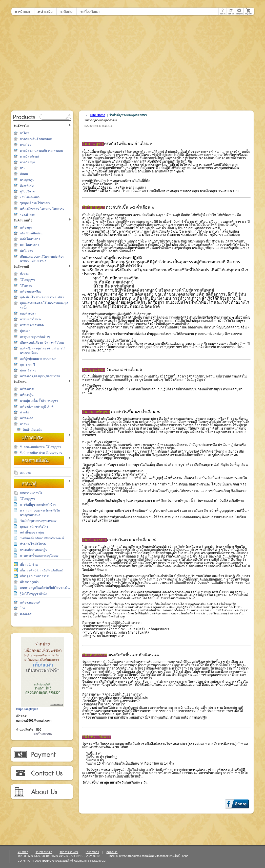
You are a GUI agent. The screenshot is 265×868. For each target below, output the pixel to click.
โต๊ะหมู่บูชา (27, 280)
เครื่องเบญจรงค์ (30, 603)
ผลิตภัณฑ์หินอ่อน (31, 233)
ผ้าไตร (24, 133)
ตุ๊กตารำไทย (28, 370)
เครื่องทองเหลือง (31, 292)
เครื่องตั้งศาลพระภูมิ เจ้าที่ (37, 407)
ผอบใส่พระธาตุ (30, 245)
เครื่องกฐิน (27, 395)
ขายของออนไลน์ (63, 861)
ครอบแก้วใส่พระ (31, 319)
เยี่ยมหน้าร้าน (29, 565)
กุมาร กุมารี (27, 365)
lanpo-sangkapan (27, 709)
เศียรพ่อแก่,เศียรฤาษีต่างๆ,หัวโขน (42, 343)
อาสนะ (24, 424)
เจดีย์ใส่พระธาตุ (30, 239)
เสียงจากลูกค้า (29, 582)
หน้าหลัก (23, 852)
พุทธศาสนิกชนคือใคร (34, 527)
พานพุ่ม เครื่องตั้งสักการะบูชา (39, 401)
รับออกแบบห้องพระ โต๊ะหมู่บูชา (40, 447)
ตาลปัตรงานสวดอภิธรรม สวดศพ (42, 151)
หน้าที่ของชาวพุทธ (32, 532)
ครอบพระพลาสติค (32, 325)
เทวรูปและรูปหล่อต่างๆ (35, 337)
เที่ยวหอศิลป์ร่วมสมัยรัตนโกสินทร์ (42, 570)
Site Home (98, 115)
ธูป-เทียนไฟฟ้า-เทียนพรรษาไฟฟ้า (42, 297)
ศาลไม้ (25, 412)
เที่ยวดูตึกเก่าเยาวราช (34, 576)
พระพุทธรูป (27, 180)
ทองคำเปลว (28, 314)
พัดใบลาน (27, 251)
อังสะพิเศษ (27, 186)
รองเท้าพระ (27, 215)
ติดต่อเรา (42, 773)
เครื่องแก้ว (27, 418)
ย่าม (23, 168)
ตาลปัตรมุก (27, 162)
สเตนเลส (26, 614)
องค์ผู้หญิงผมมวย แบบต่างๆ (38, 359)
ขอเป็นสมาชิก (43, 734)
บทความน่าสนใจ (31, 493)
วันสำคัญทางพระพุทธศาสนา (39, 521)
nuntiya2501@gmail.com (34, 721)
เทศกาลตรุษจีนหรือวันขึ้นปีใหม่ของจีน (45, 588)
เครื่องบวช (27, 389)
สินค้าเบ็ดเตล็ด (33, 430)
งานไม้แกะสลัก (30, 197)
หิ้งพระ (24, 274)
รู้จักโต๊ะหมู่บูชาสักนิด (34, 594)
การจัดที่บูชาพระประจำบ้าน (38, 505)
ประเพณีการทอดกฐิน (34, 550)
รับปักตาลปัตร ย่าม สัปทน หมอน (41, 453)
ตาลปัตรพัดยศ (29, 157)
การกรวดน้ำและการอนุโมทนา (40, 556)
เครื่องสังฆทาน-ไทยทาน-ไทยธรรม (42, 209)
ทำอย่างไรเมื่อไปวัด (33, 544)
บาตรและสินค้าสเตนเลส (36, 139)
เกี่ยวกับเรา (42, 792)
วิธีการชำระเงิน (42, 754)
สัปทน (24, 174)
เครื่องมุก (26, 228)
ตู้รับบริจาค (27, 191)
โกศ (23, 608)
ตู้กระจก (25, 331)
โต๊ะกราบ (26, 286)
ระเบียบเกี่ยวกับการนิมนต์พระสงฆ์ (42, 538)
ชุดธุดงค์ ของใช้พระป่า (35, 203)
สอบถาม (26, 473)
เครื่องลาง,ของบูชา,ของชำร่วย (40, 376)
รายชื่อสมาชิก (44, 852)
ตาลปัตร (26, 145)
